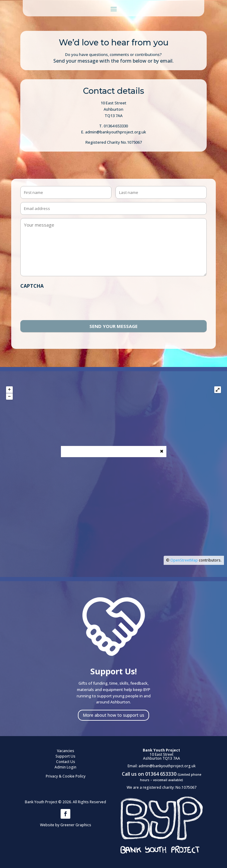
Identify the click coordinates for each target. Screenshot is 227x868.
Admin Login (65, 767)
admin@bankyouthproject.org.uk (167, 766)
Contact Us (66, 762)
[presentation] (66, 303)
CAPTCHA (32, 286)
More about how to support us (114, 715)
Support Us (65, 756)
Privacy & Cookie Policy (66, 776)
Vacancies (66, 751)
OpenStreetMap (184, 560)
